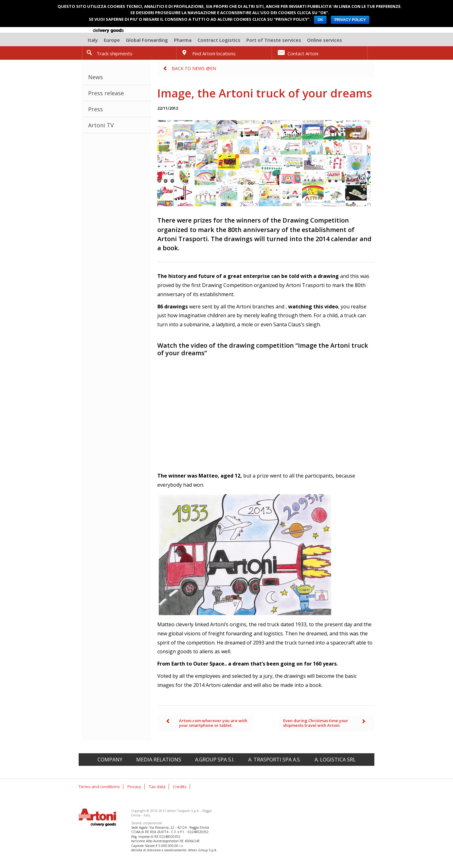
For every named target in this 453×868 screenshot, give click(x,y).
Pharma (183, 40)
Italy (93, 40)
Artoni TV (101, 125)
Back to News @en (194, 68)
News (95, 77)
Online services (324, 40)
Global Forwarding (147, 40)
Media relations (159, 760)
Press (95, 109)
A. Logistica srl (335, 760)
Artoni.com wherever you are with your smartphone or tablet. (213, 723)
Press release (106, 93)
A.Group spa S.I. (215, 760)
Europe (112, 40)
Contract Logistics (219, 40)
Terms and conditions (99, 787)
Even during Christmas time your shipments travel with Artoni (316, 723)
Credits (180, 787)
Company (110, 760)
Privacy (134, 787)
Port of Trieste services (274, 40)
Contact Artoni (303, 53)
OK (320, 20)
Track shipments (115, 53)
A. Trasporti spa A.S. (274, 760)
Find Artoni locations (214, 53)
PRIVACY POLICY (350, 20)
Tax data (157, 787)
